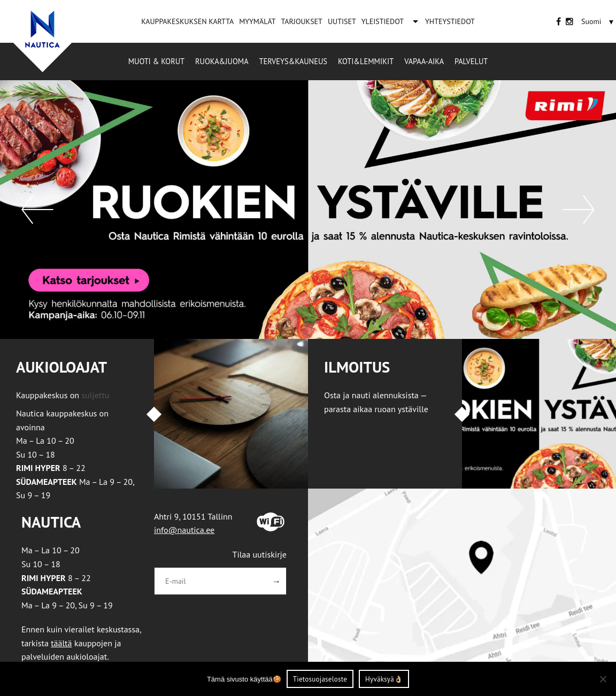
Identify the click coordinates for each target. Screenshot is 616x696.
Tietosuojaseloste (320, 679)
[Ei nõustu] (603, 679)
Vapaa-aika (424, 61)
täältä (61, 643)
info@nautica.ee (184, 530)
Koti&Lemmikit (366, 61)
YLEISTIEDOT (383, 21)
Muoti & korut (156, 61)
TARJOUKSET (301, 21)
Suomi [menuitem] (591, 21)
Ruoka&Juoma (222, 61)
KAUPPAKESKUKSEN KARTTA (187, 21)
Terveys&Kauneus (293, 61)
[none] (599, 21)
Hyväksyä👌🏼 (384, 679)
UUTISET (342, 21)
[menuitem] (591, 21)
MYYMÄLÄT (257, 21)
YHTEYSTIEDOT (450, 21)
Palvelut (471, 61)
